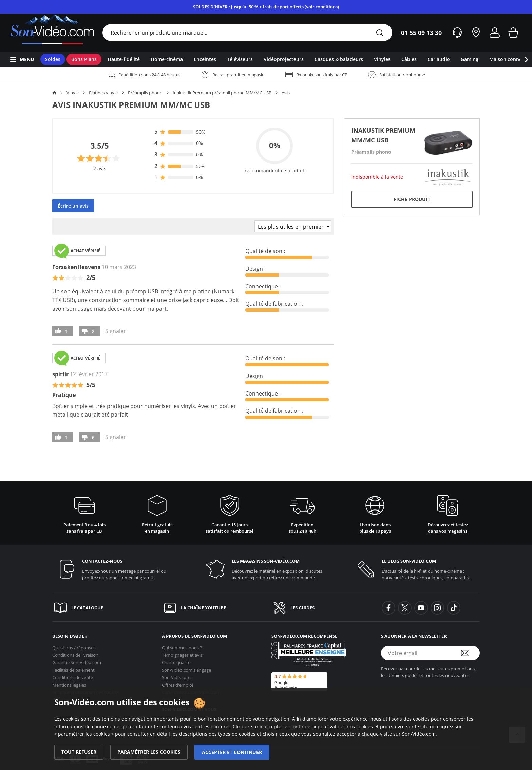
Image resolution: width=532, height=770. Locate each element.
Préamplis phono (145, 93)
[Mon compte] (495, 33)
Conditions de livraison (75, 653)
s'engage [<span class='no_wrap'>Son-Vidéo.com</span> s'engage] (186, 668)
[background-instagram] (437, 608)
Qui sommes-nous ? (182, 646)
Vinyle (73, 93)
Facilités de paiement (73, 668)
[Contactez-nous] (116, 569)
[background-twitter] (405, 608)
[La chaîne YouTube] (211, 608)
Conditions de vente (73, 675)
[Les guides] (321, 608)
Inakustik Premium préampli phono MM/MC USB (222, 93)
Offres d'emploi (177, 683)
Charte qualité (176, 660)
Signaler (116, 331)
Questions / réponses (74, 646)
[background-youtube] (421, 608)
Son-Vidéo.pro (176, 675)
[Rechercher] (380, 33)
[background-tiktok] (454, 608)
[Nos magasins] (476, 33)
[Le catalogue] (102, 608)
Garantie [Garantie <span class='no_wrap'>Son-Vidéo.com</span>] (77, 660)
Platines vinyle (103, 93)
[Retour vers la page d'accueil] (52, 33)
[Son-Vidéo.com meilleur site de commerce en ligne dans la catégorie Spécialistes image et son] (309, 654)
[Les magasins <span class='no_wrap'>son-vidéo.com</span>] (266, 569)
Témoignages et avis (182, 653)
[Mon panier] (513, 33)
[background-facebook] (388, 608)
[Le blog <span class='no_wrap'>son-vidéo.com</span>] (416, 569)
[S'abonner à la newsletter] (470, 653)
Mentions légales (69, 683)
